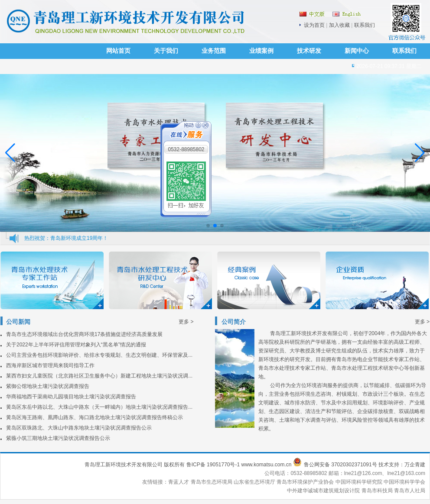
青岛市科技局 (377, 491)
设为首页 (314, 25)
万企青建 (415, 465)
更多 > (186, 322)
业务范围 (214, 51)
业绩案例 (261, 51)
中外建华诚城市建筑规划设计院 (323, 491)
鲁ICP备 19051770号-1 (213, 465)
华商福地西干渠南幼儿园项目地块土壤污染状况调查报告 (71, 397)
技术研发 (309, 51)
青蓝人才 (179, 482)
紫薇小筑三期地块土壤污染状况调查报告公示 (58, 438)
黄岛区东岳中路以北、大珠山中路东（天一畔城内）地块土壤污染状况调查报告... (99, 407)
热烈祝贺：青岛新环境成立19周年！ (66, 238)
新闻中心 (357, 51)
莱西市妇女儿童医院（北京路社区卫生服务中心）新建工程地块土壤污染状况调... (99, 376)
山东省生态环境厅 (255, 482)
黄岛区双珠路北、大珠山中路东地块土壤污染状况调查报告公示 (79, 428)
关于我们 (166, 51)
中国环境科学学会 (404, 482)
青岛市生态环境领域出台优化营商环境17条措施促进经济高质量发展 (84, 334)
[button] (420, 153)
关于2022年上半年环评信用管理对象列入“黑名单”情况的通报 (76, 345)
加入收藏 (339, 25)
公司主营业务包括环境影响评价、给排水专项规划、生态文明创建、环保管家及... (99, 355)
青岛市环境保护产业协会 (306, 482)
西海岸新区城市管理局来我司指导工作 (50, 365)
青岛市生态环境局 (212, 482)
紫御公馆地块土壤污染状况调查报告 (48, 386)
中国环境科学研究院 (360, 482)
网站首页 (118, 51)
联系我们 (365, 25)
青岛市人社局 (410, 491)
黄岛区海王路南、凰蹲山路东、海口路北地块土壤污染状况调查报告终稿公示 (94, 417)
